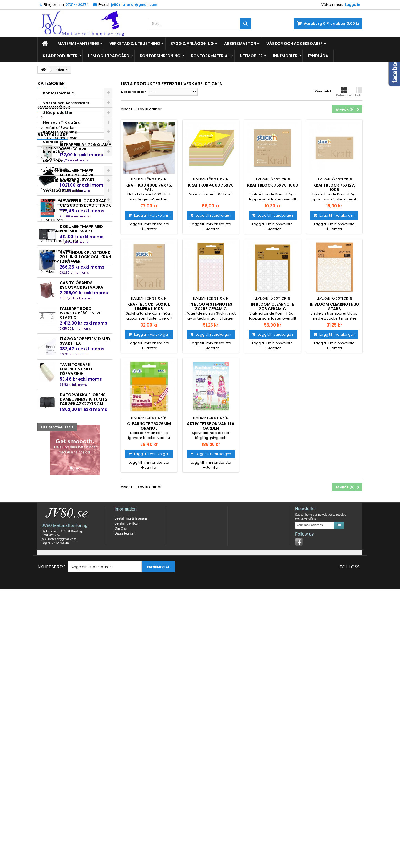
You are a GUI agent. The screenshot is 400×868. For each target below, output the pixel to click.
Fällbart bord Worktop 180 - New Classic (80, 571)
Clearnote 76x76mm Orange (149, 426)
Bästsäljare (53, 393)
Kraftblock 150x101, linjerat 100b (149, 307)
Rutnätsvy (344, 92)
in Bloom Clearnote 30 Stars (334, 307)
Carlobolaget (58, 255)
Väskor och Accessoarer (295, 44)
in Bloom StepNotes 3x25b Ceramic (211, 307)
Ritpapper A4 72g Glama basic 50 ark (86, 405)
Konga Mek (56, 317)
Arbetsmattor (240, 44)
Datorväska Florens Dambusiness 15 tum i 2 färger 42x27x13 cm (84, 658)
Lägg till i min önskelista (149, 224)
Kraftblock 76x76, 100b (273, 185)
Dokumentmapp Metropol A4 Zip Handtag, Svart (77, 433)
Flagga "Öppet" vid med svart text (85, 599)
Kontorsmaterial (210, 56)
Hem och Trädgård (109, 56)
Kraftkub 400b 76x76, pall (149, 187)
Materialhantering (78, 44)
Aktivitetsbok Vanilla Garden (211, 426)
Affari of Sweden (60, 235)
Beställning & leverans (131, 797)
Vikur (50, 379)
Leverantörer (54, 215)
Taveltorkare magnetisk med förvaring (76, 627)
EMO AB (52, 286)
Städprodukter (60, 56)
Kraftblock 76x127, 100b (334, 187)
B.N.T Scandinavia (61, 245)
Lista (359, 92)
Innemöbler (285, 56)
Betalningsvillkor (127, 802)
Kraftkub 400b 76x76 (211, 185)
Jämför (151, 229)
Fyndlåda (318, 56)
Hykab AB (54, 296)
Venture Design (59, 358)
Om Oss (121, 807)
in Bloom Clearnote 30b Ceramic (273, 307)
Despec (52, 266)
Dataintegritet (124, 812)
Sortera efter (133, 92)
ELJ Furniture (56, 276)
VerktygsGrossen (61, 368)
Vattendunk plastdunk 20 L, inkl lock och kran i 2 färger (85, 515)
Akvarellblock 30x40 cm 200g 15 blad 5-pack (85, 461)
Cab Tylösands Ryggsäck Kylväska (82, 543)
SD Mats (52, 338)
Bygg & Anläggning (192, 44)
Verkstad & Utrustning (135, 44)
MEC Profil (54, 327)
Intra (49, 307)
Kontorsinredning (160, 56)
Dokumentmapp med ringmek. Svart (81, 487)
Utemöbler (251, 56)
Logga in (353, 5)
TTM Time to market (63, 348)
